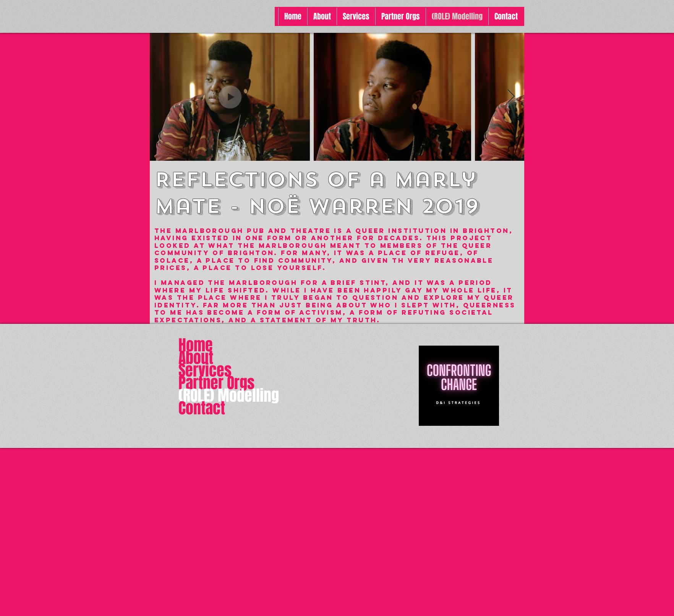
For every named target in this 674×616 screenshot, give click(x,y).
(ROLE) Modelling (229, 395)
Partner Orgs (216, 383)
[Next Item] (511, 97)
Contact (202, 408)
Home (196, 345)
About (196, 358)
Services (205, 370)
